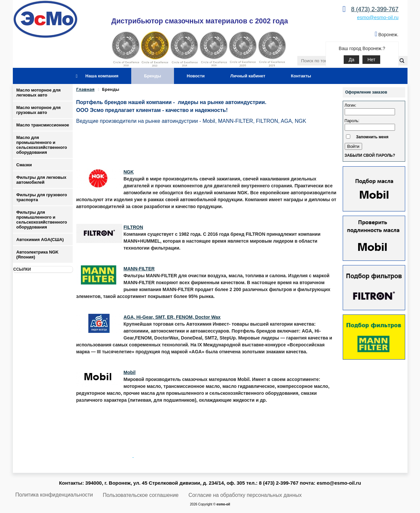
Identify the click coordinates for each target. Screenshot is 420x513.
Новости (196, 76)
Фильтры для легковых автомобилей (41, 180)
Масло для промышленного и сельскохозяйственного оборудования (42, 145)
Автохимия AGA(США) (40, 240)
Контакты (301, 76)
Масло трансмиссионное (43, 125)
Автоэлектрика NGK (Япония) (37, 255)
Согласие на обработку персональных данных (245, 495)
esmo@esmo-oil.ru (378, 17)
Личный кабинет (248, 76)
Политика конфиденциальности (54, 495)
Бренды (153, 76)
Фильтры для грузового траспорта (42, 197)
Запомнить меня (372, 137)
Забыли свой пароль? (370, 155)
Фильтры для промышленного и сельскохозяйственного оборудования (42, 220)
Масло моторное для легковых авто (39, 93)
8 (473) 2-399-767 (375, 9)
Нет (371, 60)
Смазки (24, 165)
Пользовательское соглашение (141, 495)
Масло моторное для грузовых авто (39, 110)
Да (351, 60)
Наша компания (102, 76)
